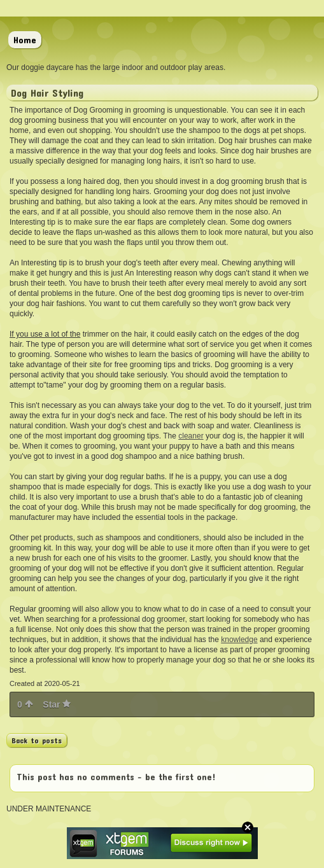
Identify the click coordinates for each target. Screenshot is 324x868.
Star (57, 704)
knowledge (239, 640)
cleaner (191, 436)
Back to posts (37, 740)
